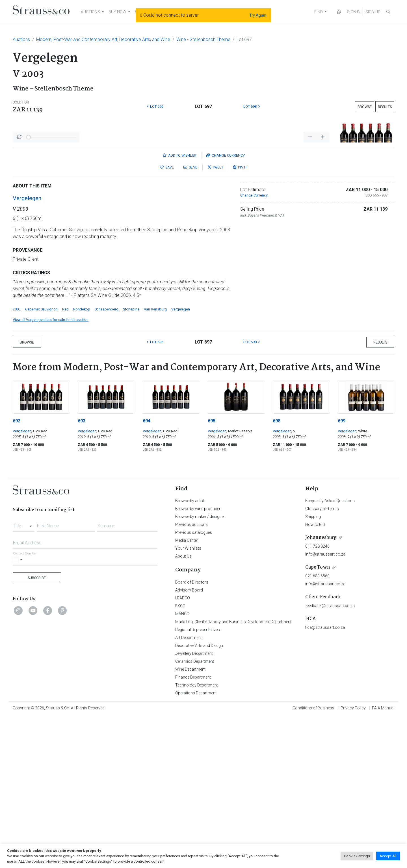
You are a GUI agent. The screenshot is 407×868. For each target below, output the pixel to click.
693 (82, 569)
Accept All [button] (388, 856)
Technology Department (197, 833)
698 (277, 569)
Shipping (313, 665)
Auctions (21, 39)
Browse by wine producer (198, 657)
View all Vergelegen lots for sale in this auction (51, 468)
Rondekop (82, 457)
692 (17, 569)
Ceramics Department (195, 809)
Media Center (187, 688)
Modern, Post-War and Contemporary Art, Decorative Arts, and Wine (103, 39)
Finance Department (193, 825)
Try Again (258, 15)
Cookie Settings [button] (357, 856)
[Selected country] (18, 708)
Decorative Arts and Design (199, 794)
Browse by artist (190, 649)
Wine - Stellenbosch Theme (203, 39)
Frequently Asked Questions (330, 649)
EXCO (180, 754)
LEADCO (183, 746)
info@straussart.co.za (325, 702)
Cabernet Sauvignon (41, 457)
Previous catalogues (194, 681)
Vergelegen (27, 346)
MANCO (182, 762)
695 (212, 569)
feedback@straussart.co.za (330, 754)
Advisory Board (189, 738)
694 (147, 569)
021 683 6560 (317, 724)
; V (293, 579)
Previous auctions (191, 673)
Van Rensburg (155, 457)
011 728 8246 (317, 694)
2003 (17, 457)
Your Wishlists (188, 696)
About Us (183, 704)
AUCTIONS (90, 12)
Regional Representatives (198, 778)
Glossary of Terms (322, 657)
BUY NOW (117, 12)
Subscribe (37, 726)
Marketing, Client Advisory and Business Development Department (233, 770)
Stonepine (131, 457)
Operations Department (196, 841)
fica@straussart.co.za (325, 776)
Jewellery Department (194, 802)
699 (342, 569)
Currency (226, 304)
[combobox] (24, 672)
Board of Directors (192, 730)
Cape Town (318, 715)
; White (362, 579)
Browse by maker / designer (200, 665)
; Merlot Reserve (239, 579)
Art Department (189, 786)
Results (385, 107)
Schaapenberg (107, 457)
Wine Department (190, 817)
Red (65, 457)
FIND (319, 12)
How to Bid (315, 673)
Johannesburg (321, 686)
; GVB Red (39, 579)
